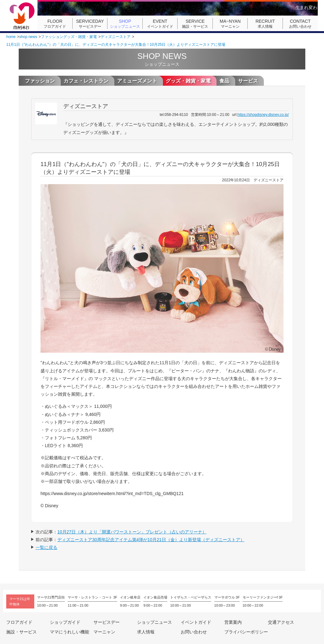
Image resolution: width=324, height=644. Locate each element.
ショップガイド (65, 622)
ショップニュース (125, 24)
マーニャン (230, 24)
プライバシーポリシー (246, 632)
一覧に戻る (46, 547)
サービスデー (90, 24)
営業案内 (233, 622)
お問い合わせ (300, 24)
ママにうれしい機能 (69, 632)
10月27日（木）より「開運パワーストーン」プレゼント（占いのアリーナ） (132, 532)
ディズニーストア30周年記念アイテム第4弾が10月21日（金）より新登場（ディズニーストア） (151, 540)
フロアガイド (55, 24)
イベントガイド (160, 24)
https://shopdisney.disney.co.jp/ (263, 115)
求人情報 (265, 24)
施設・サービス (195, 24)
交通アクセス (281, 622)
